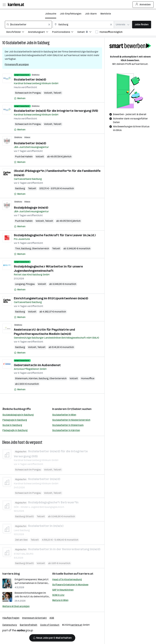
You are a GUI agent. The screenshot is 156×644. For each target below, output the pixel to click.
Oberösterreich (40, 248)
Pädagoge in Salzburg (15, 420)
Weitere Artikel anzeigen (16, 606)
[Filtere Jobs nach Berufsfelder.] (17, 32)
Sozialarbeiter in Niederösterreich (71, 420)
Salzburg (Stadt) (24, 516)
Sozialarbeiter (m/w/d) (30, 79)
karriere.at (86, 574)
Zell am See (21, 540)
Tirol (18, 248)
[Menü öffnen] (4, 5)
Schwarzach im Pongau (28, 93)
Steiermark (21, 378)
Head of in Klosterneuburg (67, 579)
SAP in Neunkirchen (63, 590)
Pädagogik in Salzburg (15, 430)
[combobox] (28, 25)
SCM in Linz (58, 595)
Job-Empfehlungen (71, 14)
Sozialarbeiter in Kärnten (66, 430)
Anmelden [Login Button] (143, 5)
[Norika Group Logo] (18, 631)
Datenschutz (10, 625)
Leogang (20, 284)
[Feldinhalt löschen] (49, 25)
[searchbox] (28, 25)
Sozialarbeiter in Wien (64, 415)
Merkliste (106, 14)
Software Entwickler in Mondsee (70, 585)
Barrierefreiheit (29, 625)
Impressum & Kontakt (34, 618)
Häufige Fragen (11, 618)
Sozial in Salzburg (12, 425)
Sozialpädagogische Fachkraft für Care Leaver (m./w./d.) (55, 235)
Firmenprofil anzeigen (17, 64)
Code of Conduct (50, 625)
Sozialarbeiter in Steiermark (68, 425)
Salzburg (43, 43)
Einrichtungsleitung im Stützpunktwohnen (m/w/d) (51, 298)
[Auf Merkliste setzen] (20, 98)
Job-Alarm (91, 14)
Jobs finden (142, 24)
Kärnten (33, 378)
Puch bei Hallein (24, 157)
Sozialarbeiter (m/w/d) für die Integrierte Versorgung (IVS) (56, 111)
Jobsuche (51, 14)
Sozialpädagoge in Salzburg (18, 415)
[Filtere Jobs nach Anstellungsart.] (40, 32)
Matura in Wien (60, 600)
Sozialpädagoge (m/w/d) (31, 208)
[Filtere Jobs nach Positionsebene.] (65, 32)
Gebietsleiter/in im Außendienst (37, 365)
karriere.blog (11, 574)
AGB (52, 618)
